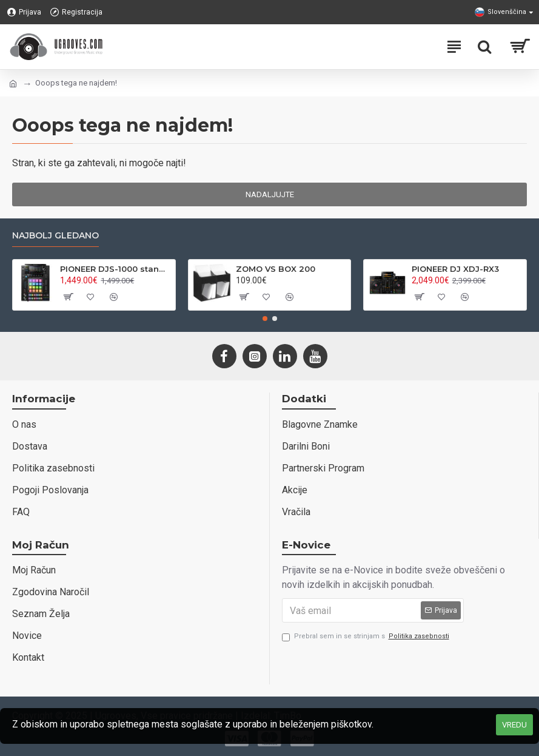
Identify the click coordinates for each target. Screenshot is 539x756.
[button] (265, 319)
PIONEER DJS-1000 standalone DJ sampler (115, 269)
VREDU (514, 725)
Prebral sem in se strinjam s (367, 637)
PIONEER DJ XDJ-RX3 (455, 269)
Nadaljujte (270, 194)
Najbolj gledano (55, 236)
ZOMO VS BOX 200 (276, 269)
